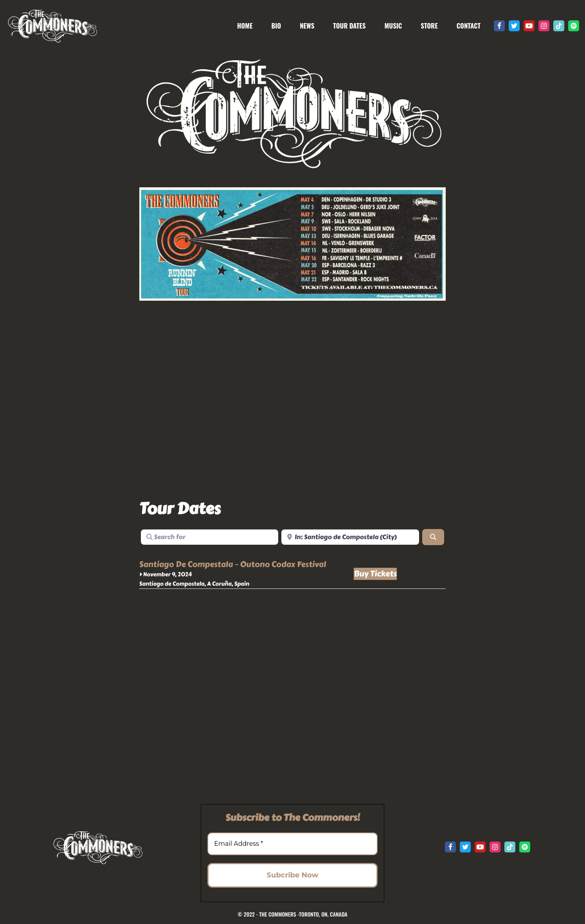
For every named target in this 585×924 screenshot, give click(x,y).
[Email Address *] (292, 844)
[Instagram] (544, 26)
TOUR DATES (349, 26)
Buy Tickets (375, 574)
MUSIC (393, 26)
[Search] (433, 537)
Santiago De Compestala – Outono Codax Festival (233, 564)
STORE (429, 26)
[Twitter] (514, 26)
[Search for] (210, 537)
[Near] (350, 537)
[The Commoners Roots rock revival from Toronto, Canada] (52, 26)
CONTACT (469, 26)
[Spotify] (574, 26)
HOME (245, 26)
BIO (276, 26)
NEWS (307, 26)
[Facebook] (499, 26)
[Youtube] (529, 26)
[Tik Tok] (559, 26)
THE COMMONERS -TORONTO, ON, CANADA (303, 914)
